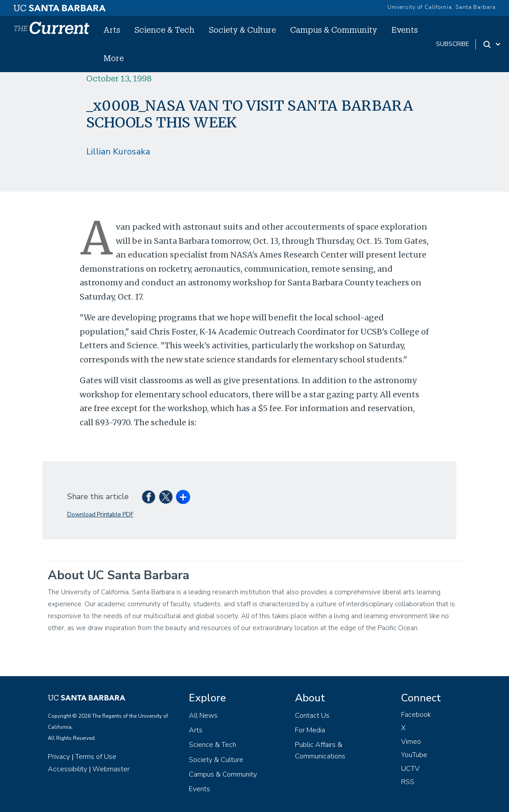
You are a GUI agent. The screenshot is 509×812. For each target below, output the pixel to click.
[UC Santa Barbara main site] (60, 6)
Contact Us (312, 716)
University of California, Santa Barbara (442, 7)
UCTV (410, 769)
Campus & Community (334, 30)
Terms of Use (96, 757)
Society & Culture (242, 30)
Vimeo (411, 742)
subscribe (453, 44)
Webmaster (111, 769)
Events (405, 30)
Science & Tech (165, 30)
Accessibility (67, 769)
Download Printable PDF (100, 514)
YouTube (414, 755)
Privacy (59, 757)
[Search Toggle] (492, 44)
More (114, 58)
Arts (112, 30)
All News (203, 716)
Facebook (416, 715)
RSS (408, 782)
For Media (310, 730)
